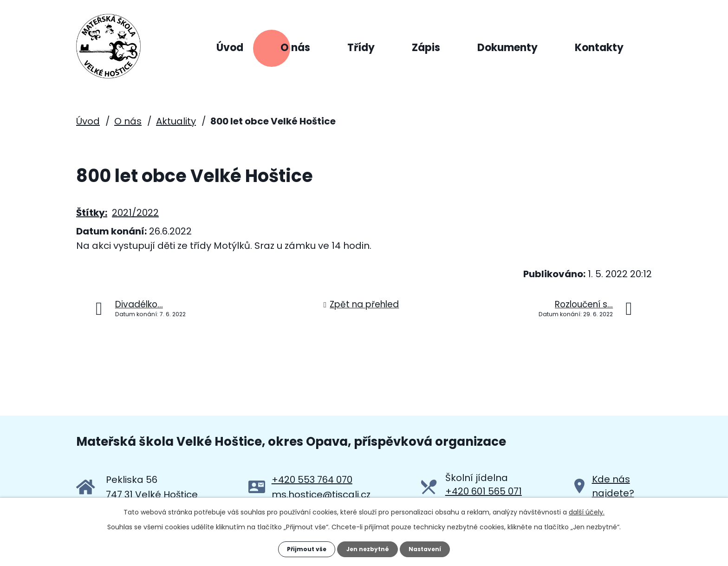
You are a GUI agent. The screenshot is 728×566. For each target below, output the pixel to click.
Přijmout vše (300, 547)
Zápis (426, 48)
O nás (295, 48)
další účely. (587, 509)
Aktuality (176, 120)
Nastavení (432, 547)
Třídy (361, 48)
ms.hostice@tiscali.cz (321, 494)
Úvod (230, 48)
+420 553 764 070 (312, 479)
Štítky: (92, 212)
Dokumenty (507, 48)
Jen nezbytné (367, 547)
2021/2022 (135, 212)
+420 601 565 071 (484, 490)
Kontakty (599, 48)
